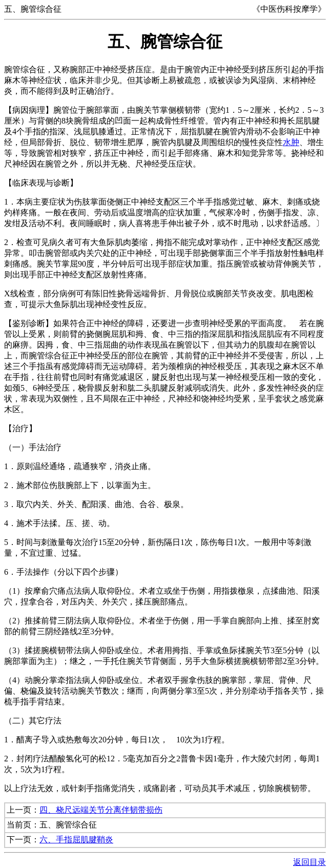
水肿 (291, 142)
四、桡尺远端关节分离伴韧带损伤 (101, 810)
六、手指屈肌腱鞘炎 (76, 840)
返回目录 (310, 862)
